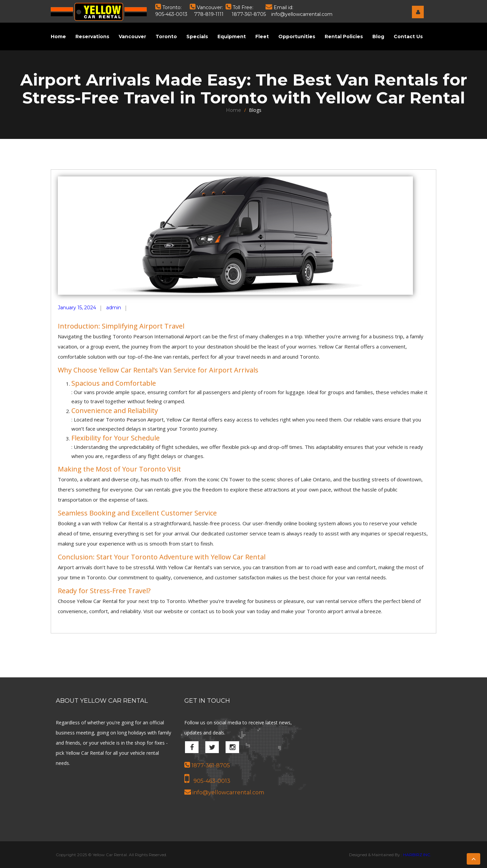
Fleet (262, 37)
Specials (197, 37)
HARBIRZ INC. (417, 855)
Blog (378, 37)
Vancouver (132, 37)
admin (114, 308)
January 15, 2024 (77, 308)
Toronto (166, 37)
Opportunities (297, 37)
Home (58, 37)
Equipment (232, 37)
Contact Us (408, 37)
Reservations (92, 37)
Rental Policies (344, 37)
